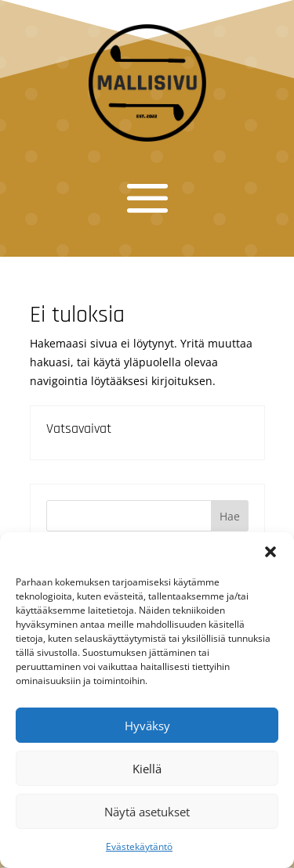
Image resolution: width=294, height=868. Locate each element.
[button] (270, 552)
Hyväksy (147, 726)
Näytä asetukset (147, 812)
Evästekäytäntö (139, 846)
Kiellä (147, 769)
